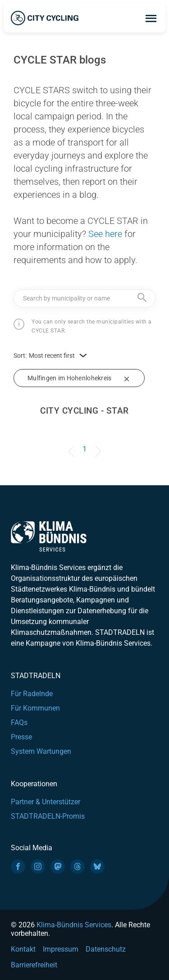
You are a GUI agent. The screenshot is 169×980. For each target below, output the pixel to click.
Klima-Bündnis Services (74, 925)
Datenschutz (106, 949)
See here (105, 234)
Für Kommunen (35, 708)
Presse (21, 737)
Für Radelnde (32, 694)
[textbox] (84, 298)
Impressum (61, 949)
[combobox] (84, 298)
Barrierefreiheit (34, 965)
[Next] (96, 445)
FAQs (19, 722)
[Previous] (73, 445)
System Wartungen (41, 751)
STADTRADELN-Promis (48, 816)
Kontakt (23, 949)
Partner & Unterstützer (46, 802)
